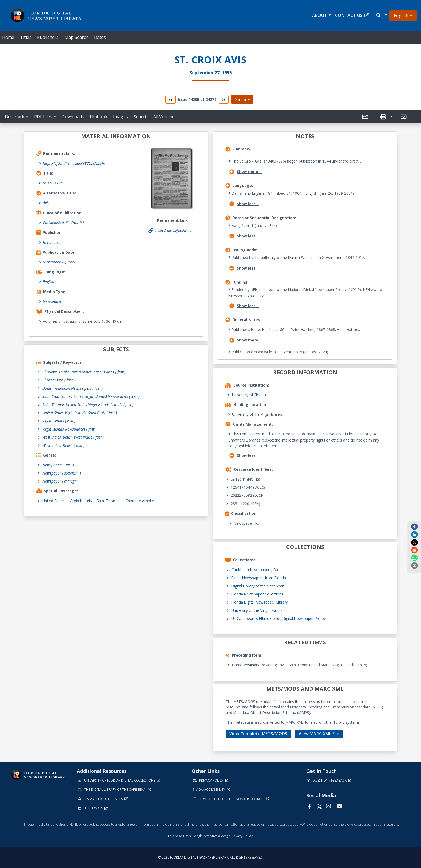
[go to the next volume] (224, 99)
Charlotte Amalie (140, 501)
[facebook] (414, 527)
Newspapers (58, 465)
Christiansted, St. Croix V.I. (64, 222)
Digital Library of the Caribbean (258, 586)
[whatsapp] (414, 558)
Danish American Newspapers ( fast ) (72, 388)
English (401, 16)
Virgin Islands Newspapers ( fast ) (69, 429)
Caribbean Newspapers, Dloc (256, 570)
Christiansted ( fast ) (59, 380)
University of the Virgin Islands (257, 610)
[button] (381, 15)
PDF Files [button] (43, 117)
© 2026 (211, 857)
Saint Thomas (109, 501)
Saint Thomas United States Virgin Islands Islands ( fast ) (88, 405)
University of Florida (249, 395)
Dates (100, 37)
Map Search (76, 37)
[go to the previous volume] (170, 99)
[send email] (414, 565)
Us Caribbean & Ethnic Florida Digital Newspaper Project (279, 618)
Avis (46, 203)
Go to (240, 100)
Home (8, 37)
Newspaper (52, 301)
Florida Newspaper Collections (257, 594)
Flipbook (99, 117)
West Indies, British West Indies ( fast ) (73, 437)
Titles (26, 37)
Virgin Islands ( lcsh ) (59, 421)
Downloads (73, 117)
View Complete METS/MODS (258, 734)
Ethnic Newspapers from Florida (259, 578)
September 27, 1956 (59, 262)
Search (141, 117)
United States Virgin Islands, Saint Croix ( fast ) (80, 413)
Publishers (48, 37)
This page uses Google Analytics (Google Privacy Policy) (210, 836)
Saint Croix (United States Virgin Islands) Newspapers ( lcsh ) (91, 396)
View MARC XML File (319, 734)
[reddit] (414, 550)
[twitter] (414, 542)
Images (120, 117)
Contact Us (352, 15)
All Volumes (165, 117)
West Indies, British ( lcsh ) (63, 445)
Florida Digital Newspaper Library (260, 602)
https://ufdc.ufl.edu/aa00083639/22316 (74, 163)
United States (54, 501)
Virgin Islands (81, 501)
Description (17, 117)
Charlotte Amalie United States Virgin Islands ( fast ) (84, 372)
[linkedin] (414, 534)
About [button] (320, 15)
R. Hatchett (52, 242)
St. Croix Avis (53, 183)
